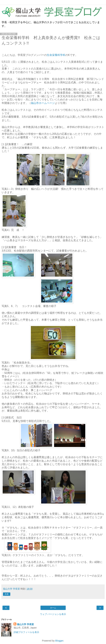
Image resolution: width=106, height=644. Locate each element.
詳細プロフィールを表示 (26, 632)
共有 (7, 594)
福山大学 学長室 (25, 624)
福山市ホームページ (43, 103)
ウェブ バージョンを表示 (53, 614)
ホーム (53, 608)
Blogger (59, 641)
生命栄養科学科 (56, 55)
